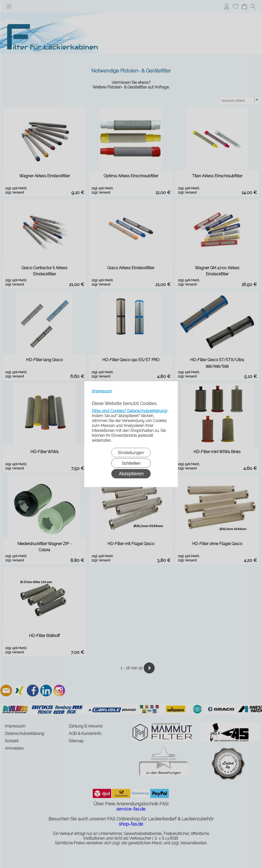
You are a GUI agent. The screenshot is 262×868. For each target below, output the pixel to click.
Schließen (131, 463)
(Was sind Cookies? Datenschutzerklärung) (130, 411)
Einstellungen (131, 452)
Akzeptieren (131, 473)
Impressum (102, 391)
